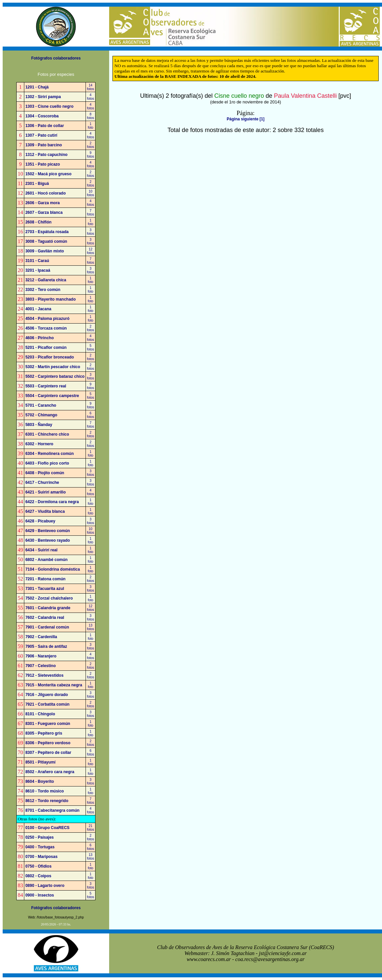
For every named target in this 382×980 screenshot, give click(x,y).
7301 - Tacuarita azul (45, 589)
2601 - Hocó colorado (45, 193)
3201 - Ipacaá (38, 270)
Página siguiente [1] (245, 119)
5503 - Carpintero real (46, 386)
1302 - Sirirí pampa (43, 97)
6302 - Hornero (39, 444)
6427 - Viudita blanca (45, 511)
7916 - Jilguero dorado (47, 695)
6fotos (91, 415)
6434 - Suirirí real (41, 550)
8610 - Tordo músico (45, 791)
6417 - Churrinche (42, 483)
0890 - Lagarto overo (45, 886)
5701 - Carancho (41, 405)
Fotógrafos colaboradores (56, 58)
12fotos (91, 251)
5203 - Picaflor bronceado (50, 357)
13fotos (91, 627)
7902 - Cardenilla (41, 637)
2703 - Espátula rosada (47, 232)
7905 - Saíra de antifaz (46, 646)
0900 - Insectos (40, 895)
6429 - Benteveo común (48, 531)
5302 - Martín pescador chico (53, 367)
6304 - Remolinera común (49, 454)
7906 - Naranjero (41, 656)
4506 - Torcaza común (46, 328)
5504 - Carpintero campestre (52, 396)
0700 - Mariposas (41, 857)
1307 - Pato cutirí (41, 135)
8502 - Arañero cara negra (50, 772)
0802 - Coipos (38, 876)
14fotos (91, 87)
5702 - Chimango (41, 415)
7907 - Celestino (40, 666)
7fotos (91, 212)
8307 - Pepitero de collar (48, 753)
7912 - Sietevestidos (44, 675)
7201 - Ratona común (45, 579)
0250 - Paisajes (39, 837)
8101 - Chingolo (40, 714)
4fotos (91, 97)
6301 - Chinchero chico (47, 434)
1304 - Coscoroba (42, 116)
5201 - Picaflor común (46, 348)
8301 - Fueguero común (48, 724)
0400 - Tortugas (40, 847)
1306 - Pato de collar (45, 126)
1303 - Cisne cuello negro (49, 106)
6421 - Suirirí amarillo (45, 492)
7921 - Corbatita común (47, 704)
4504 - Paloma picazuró (47, 319)
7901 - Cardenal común (47, 627)
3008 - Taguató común (46, 241)
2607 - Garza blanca (44, 212)
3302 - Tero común (43, 290)
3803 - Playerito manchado (50, 299)
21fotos (91, 828)
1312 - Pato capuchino (46, 155)
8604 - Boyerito (40, 781)
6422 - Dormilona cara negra (52, 502)
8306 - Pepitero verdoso (48, 743)
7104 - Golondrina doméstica (53, 569)
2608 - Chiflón (38, 222)
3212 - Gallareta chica (46, 280)
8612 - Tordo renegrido (47, 801)
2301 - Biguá (37, 184)
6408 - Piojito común (45, 473)
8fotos (91, 116)
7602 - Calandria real (45, 618)
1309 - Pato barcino (44, 145)
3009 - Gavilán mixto (45, 251)
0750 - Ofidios (38, 866)
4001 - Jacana (38, 309)
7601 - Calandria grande (48, 608)
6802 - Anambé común (46, 560)
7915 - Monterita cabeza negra (54, 685)
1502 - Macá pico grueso (48, 174)
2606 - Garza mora (42, 203)
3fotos (91, 232)
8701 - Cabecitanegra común (52, 810)
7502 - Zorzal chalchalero (49, 598)
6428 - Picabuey (40, 521)
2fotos (91, 145)
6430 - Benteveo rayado (48, 540)
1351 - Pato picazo (43, 164)
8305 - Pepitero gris (44, 733)
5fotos (91, 348)
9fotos (91, 155)
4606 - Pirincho (39, 338)
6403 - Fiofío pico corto (47, 463)
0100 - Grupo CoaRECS (47, 828)
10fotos (91, 193)
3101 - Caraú (37, 261)
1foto (91, 126)
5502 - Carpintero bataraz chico (55, 376)
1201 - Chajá (37, 87)
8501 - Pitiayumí (40, 762)
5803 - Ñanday (39, 425)
